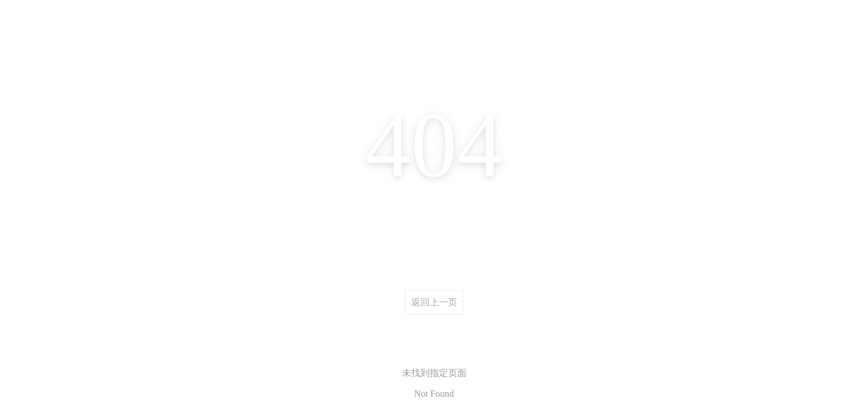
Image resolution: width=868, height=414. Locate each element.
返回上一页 (434, 302)
